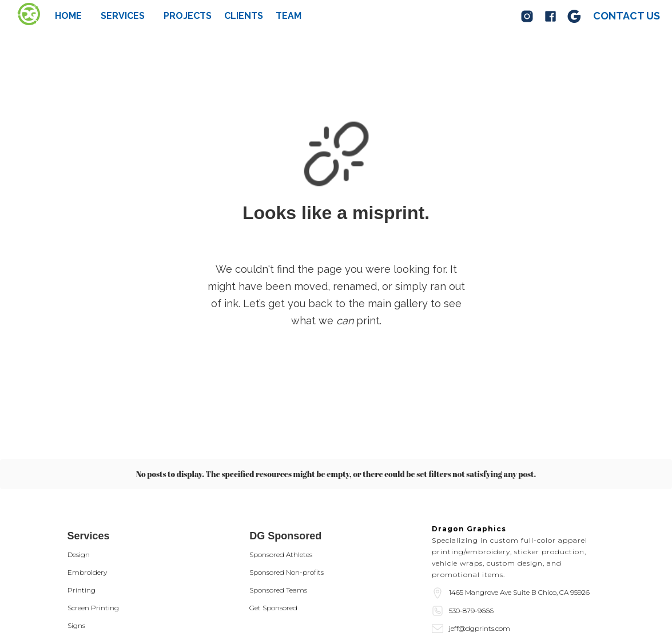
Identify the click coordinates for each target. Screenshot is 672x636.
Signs (76, 625)
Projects (188, 16)
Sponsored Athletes (281, 554)
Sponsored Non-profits (287, 572)
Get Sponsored (273, 608)
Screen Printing (93, 608)
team (289, 16)
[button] (123, 16)
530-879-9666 (471, 611)
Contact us (627, 16)
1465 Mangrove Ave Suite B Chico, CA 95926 (519, 592)
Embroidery (87, 572)
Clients (244, 16)
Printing (81, 590)
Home (68, 16)
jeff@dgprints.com (480, 628)
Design (79, 554)
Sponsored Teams (278, 590)
